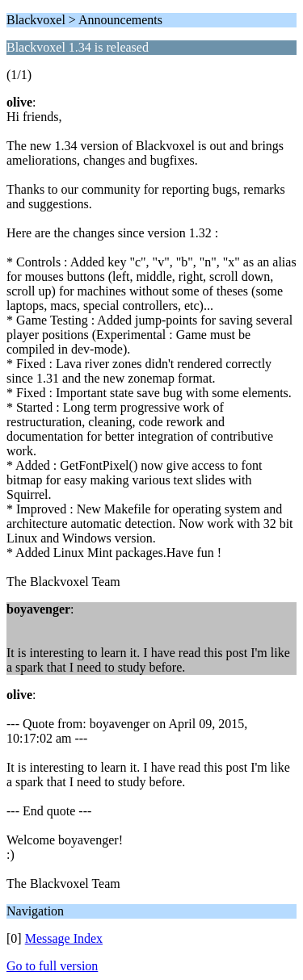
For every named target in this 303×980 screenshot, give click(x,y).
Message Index (64, 938)
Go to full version (52, 966)
